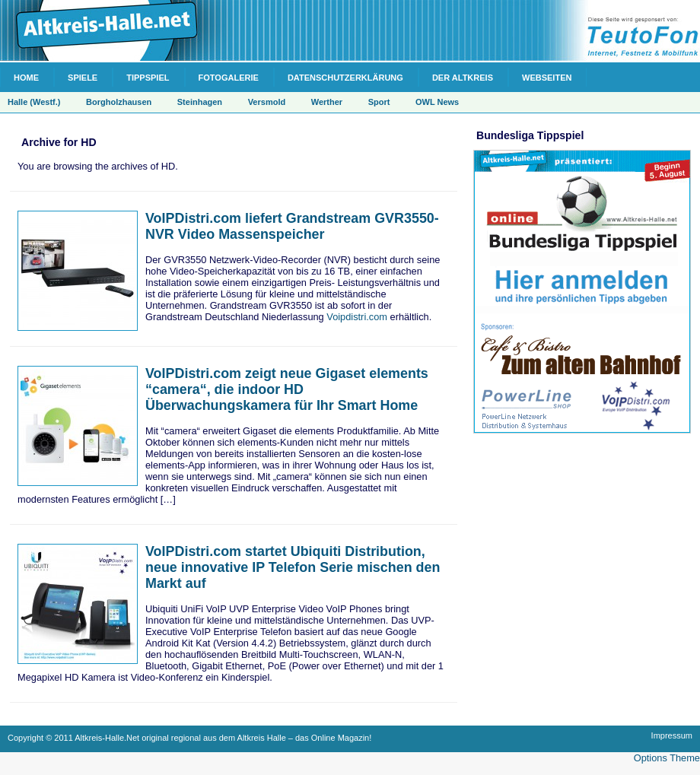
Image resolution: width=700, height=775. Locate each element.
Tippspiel (148, 78)
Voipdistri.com (357, 317)
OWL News (437, 102)
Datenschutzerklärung (345, 78)
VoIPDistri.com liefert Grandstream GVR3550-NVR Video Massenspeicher (292, 226)
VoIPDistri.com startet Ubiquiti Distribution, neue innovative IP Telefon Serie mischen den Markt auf (293, 567)
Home (26, 78)
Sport (379, 102)
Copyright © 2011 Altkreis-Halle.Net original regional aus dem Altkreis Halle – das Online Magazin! (189, 738)
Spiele (83, 78)
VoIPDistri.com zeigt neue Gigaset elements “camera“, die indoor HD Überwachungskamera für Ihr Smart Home (287, 389)
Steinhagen (200, 102)
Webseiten (547, 78)
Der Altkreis (463, 78)
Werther (327, 102)
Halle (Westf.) (34, 102)
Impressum (672, 735)
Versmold (267, 102)
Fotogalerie (229, 78)
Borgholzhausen (119, 102)
